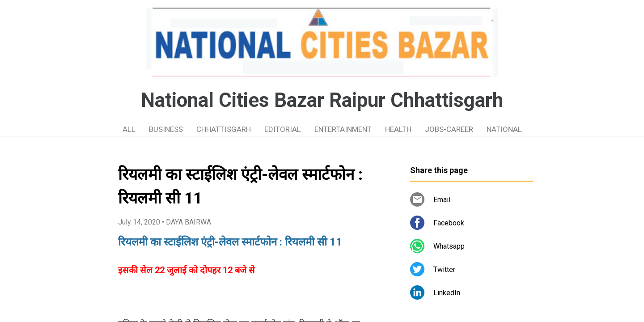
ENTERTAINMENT (343, 129)
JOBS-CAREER (449, 129)
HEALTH (398, 129)
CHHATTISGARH (224, 129)
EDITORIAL (283, 129)
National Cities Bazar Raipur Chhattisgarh (322, 100)
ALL (129, 129)
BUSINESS (166, 129)
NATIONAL (504, 129)
